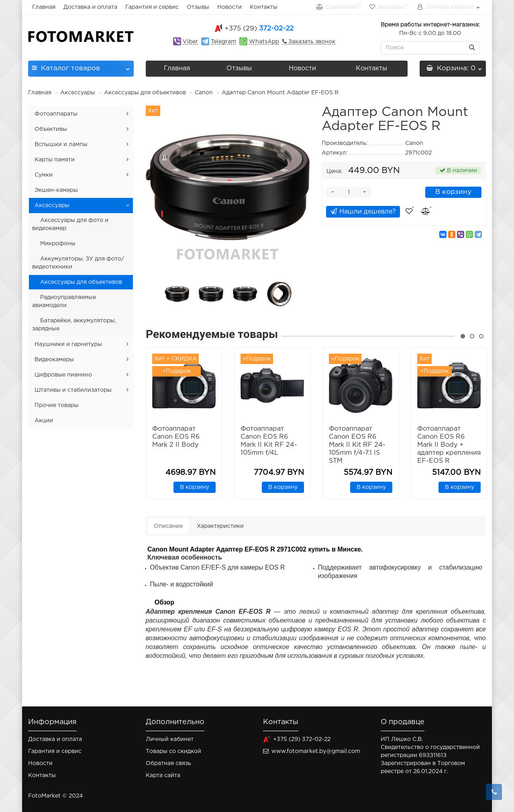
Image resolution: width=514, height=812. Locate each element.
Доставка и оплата (90, 7)
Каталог (81, 66)
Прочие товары (57, 405)
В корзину (453, 192)
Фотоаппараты (56, 114)
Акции (44, 421)
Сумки (44, 175)
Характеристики (220, 526)
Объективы (51, 129)
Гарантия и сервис (152, 7)
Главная (44, 7)
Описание (168, 526)
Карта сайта (163, 775)
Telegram (223, 42)
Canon (204, 93)
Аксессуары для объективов (145, 93)
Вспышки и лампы (61, 144)
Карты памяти (55, 160)
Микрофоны (58, 244)
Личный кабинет (170, 739)
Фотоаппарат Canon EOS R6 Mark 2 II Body (176, 437)
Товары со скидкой (173, 751)
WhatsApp (264, 42)
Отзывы (198, 7)
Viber (190, 42)
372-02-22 (259, 29)
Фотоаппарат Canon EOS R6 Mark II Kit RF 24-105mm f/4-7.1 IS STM (357, 445)
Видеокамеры (54, 360)
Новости (229, 7)
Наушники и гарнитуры (68, 344)
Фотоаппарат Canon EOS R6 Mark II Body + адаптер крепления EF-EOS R (449, 445)
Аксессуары (79, 93)
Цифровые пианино (63, 375)
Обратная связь (168, 763)
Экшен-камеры (56, 190)
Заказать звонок (311, 42)
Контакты (264, 7)
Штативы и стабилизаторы (73, 390)
